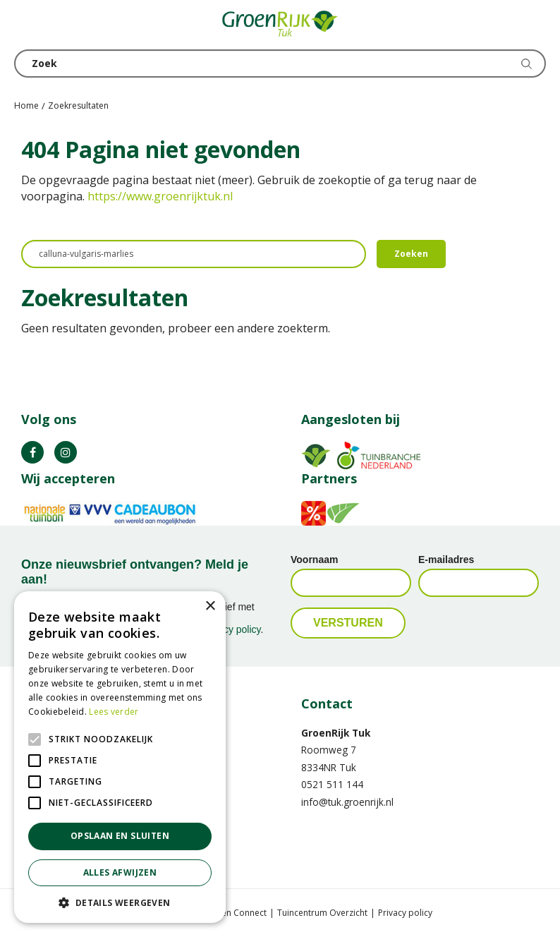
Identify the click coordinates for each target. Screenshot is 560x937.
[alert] (120, 757)
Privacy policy (405, 913)
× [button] (210, 606)
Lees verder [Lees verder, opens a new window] (114, 712)
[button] (120, 902)
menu (25, 25)
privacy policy (232, 629)
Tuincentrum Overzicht (322, 913)
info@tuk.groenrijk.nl (347, 802)
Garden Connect (234, 913)
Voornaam (314, 560)
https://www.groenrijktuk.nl (160, 196)
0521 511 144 (332, 784)
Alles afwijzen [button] (120, 872)
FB (32, 452)
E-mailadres (446, 560)
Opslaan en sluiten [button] (120, 836)
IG (66, 452)
